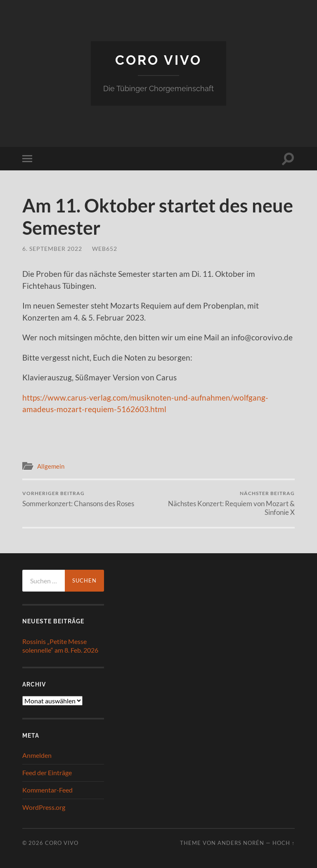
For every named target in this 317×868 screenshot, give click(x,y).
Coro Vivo (158, 60)
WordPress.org (44, 807)
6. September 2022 (52, 249)
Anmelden (37, 755)
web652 (105, 249)
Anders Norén (241, 843)
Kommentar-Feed (47, 790)
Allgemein (51, 466)
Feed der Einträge (47, 772)
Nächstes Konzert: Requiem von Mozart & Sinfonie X (228, 503)
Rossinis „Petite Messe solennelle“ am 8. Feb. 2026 (60, 646)
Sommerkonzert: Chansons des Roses (78, 499)
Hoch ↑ (284, 843)
